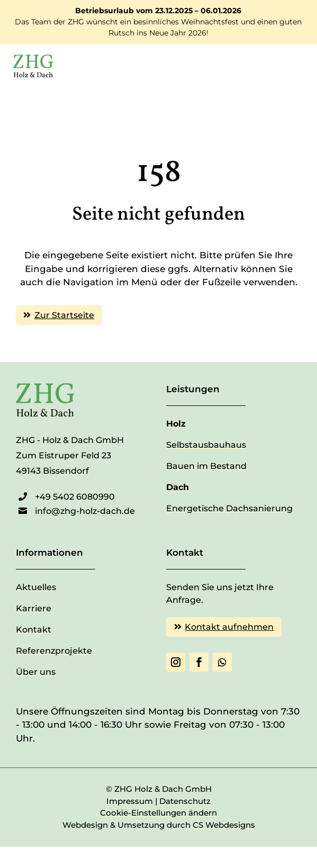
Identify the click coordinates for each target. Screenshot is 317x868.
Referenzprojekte (54, 651)
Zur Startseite (64, 315)
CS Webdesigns (224, 825)
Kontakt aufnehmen (229, 627)
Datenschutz (185, 801)
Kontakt (34, 630)
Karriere (34, 608)
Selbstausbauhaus (206, 445)
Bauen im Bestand (206, 466)
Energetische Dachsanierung (229, 508)
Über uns (36, 672)
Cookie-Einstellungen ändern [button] (158, 813)
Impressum (130, 801)
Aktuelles (36, 587)
